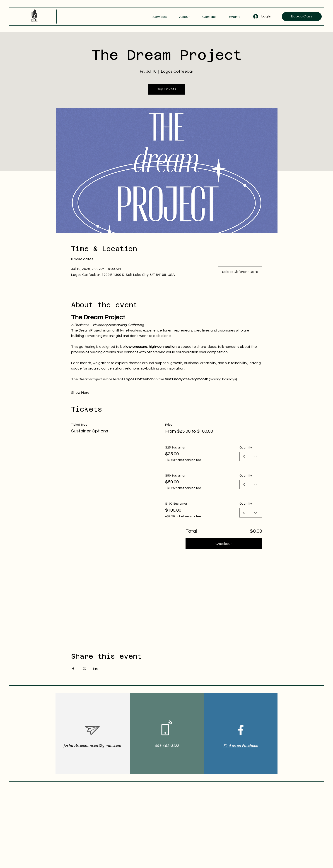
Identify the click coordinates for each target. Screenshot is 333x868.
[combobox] (251, 456)
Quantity (246, 447)
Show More (80, 393)
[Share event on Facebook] (73, 668)
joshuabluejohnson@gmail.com (92, 746)
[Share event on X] (84, 668)
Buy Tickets (166, 89)
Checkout (224, 544)
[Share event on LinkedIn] (95, 668)
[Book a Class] (302, 17)
